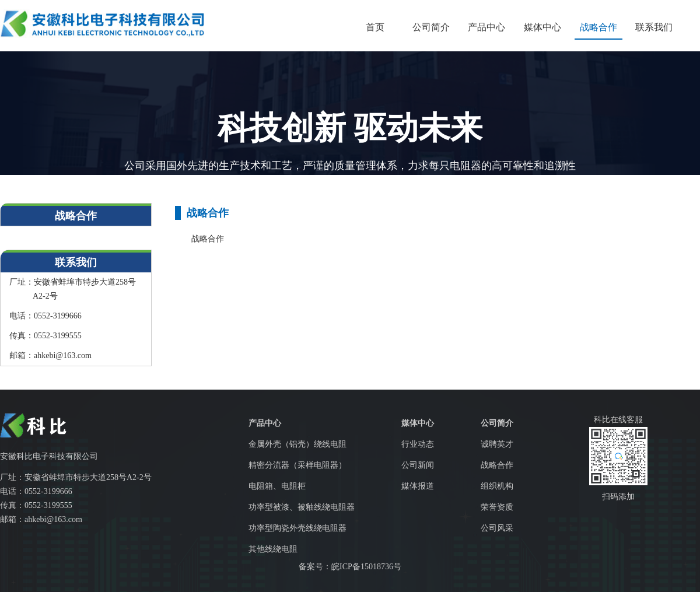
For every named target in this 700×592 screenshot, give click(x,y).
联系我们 (654, 27)
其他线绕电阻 (273, 549)
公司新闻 (418, 465)
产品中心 (487, 27)
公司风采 (497, 528)
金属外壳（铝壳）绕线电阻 (297, 444)
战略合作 (598, 27)
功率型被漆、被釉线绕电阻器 (302, 507)
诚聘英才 (497, 444)
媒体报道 (418, 486)
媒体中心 (542, 27)
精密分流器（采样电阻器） (297, 465)
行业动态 (418, 444)
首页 (375, 27)
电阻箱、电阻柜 (277, 486)
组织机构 (497, 486)
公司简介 (431, 27)
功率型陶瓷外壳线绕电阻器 (297, 528)
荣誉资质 (497, 507)
